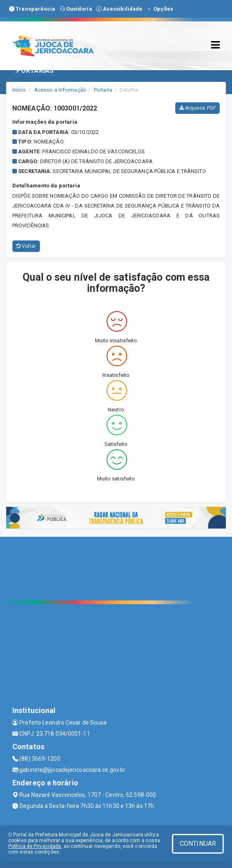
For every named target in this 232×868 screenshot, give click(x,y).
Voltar (26, 246)
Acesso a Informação (60, 90)
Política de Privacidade (35, 846)
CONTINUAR (198, 844)
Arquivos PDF (197, 108)
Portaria (103, 90)
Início (19, 90)
